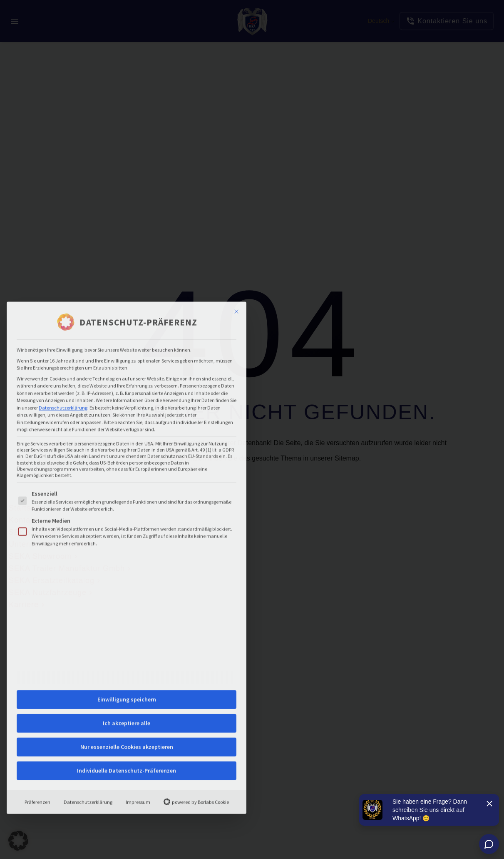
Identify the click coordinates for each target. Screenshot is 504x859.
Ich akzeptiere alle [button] (127, 586)
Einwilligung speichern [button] (127, 563)
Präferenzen (37, 665)
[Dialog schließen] (236, 175)
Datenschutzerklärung (63, 271)
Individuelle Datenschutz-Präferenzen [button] (127, 634)
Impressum (138, 665)
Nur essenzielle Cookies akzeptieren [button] (127, 610)
